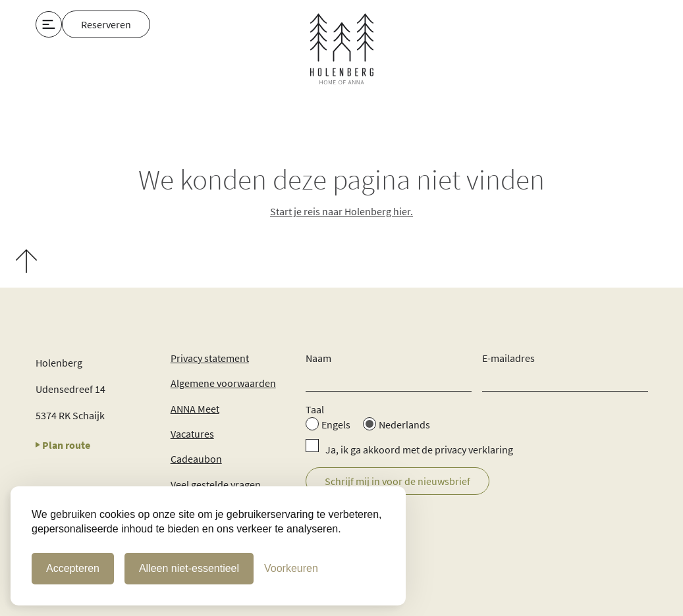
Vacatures (192, 434)
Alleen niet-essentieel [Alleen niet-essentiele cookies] (189, 568)
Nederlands (404, 424)
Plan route (63, 445)
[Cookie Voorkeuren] (291, 569)
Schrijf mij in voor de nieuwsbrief (397, 481)
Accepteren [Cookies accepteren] (73, 568)
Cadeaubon (196, 459)
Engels (336, 424)
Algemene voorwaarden (223, 383)
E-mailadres (508, 358)
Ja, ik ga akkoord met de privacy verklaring (419, 449)
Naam (318, 358)
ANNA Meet (195, 409)
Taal (315, 409)
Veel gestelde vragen (216, 484)
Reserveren (106, 24)
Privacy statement (210, 358)
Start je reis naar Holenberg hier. (341, 211)
